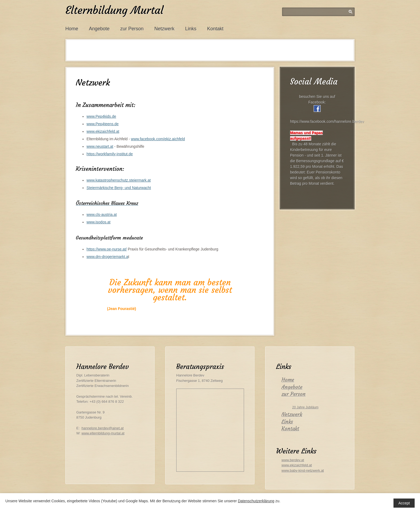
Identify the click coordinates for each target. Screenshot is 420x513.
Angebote (99, 29)
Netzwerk (164, 29)
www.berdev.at (293, 460)
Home (72, 29)
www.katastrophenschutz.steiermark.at (119, 180)
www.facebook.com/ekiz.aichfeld (158, 139)
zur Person (132, 29)
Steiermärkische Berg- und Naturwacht (119, 188)
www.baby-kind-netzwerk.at (303, 470)
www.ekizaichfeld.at (103, 131)
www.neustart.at (100, 146)
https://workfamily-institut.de (110, 154)
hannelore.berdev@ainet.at (103, 428)
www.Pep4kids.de (101, 116)
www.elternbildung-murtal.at (103, 433)
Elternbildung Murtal (114, 10)
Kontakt (215, 29)
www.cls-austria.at (102, 215)
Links (191, 29)
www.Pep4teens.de (103, 124)
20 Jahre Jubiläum (305, 407)
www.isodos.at (98, 222)
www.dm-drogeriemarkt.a (107, 257)
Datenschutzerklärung (256, 501)
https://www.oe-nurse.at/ (107, 249)
